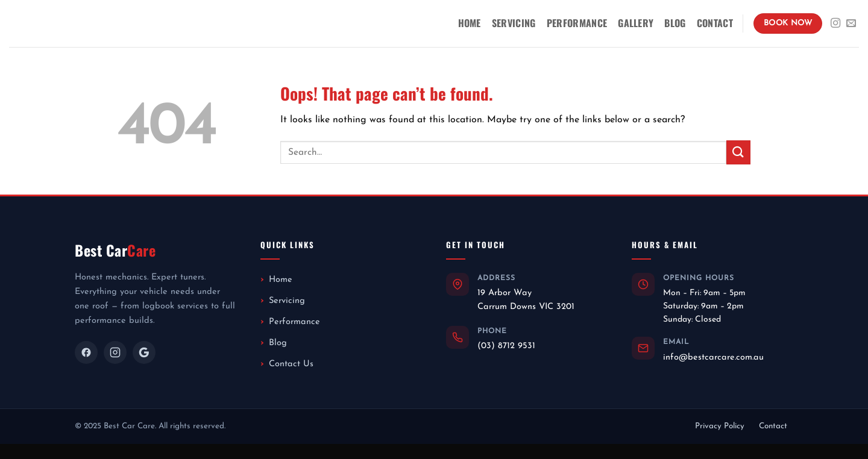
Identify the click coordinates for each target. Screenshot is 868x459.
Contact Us (291, 364)
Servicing (514, 23)
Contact (715, 23)
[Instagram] (115, 352)
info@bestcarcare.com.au (713, 358)
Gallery (636, 23)
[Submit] (738, 152)
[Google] (144, 352)
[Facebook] (86, 352)
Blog (675, 23)
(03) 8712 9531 (506, 346)
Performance (577, 23)
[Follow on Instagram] (835, 23)
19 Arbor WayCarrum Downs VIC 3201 (526, 300)
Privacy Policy (720, 426)
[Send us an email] (851, 23)
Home (470, 23)
